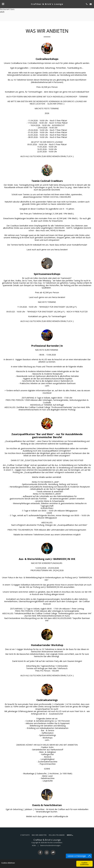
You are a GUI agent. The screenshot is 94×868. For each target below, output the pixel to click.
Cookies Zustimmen (84, 864)
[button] (3, 4)
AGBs (34, 845)
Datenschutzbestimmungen (50, 845)
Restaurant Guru (7, 9)
